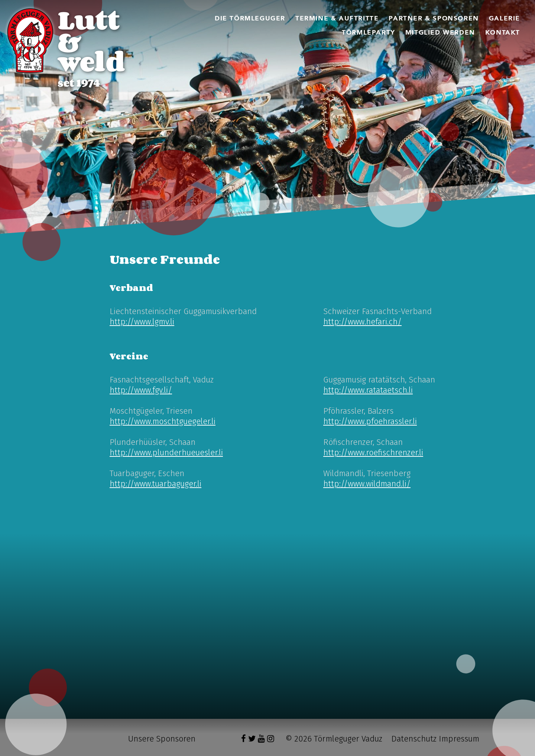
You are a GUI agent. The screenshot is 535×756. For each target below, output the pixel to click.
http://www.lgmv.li (142, 322)
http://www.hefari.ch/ (362, 322)
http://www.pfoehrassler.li (370, 421)
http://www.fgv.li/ (141, 390)
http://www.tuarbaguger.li (155, 484)
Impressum (459, 739)
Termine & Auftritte (337, 18)
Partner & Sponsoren (434, 18)
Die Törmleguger (250, 18)
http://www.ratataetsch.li (368, 390)
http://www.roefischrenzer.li (373, 453)
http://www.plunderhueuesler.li (166, 453)
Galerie (505, 18)
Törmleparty (369, 33)
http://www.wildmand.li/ (367, 484)
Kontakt (503, 33)
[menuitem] (250, 18)
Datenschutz (414, 739)
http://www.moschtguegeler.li (163, 421)
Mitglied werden (440, 33)
